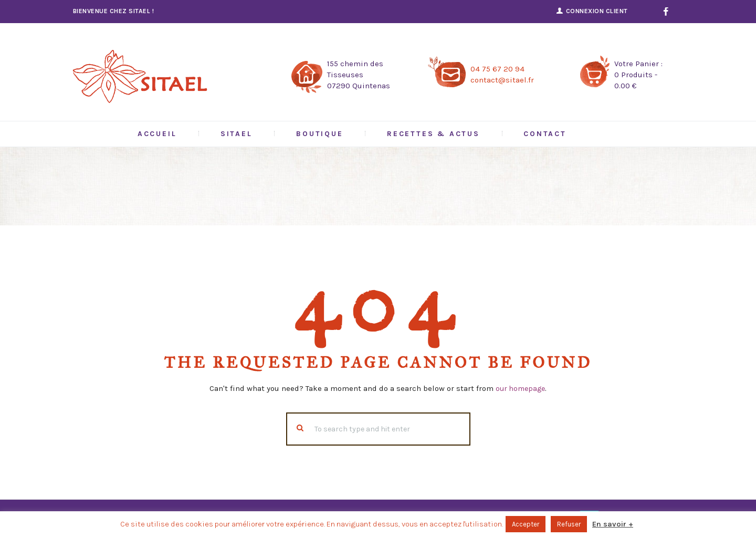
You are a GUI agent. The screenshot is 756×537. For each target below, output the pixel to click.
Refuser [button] (569, 524)
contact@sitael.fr (502, 80)
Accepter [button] (526, 524)
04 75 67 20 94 (497, 69)
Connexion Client (597, 11)
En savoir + (613, 524)
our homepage (521, 388)
